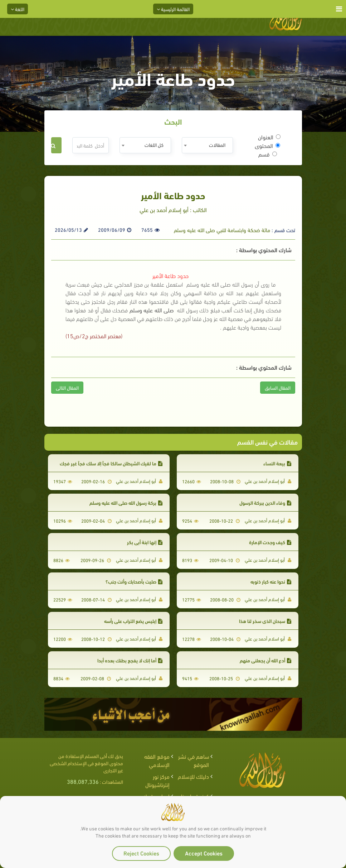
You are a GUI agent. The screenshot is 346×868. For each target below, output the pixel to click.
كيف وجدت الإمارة (270, 542)
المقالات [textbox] (217, 145)
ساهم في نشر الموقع (194, 760)
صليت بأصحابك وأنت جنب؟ (134, 581)
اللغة (18, 9)
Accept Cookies (204, 853)
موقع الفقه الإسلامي (157, 760)
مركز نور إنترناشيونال (157, 780)
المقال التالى (67, 387)
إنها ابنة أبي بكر (145, 542)
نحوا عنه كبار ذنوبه (271, 581)
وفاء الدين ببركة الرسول (265, 502)
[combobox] (207, 145)
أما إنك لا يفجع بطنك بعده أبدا (130, 660)
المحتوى (267, 145)
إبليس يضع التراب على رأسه (133, 621)
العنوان (269, 137)
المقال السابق (278, 387)
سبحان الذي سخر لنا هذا (265, 621)
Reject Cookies (141, 853)
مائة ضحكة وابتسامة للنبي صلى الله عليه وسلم (222, 230)
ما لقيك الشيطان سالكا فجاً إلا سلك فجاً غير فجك (111, 463)
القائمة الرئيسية (173, 9)
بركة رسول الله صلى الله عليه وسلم (126, 502)
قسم (268, 154)
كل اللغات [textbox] (154, 145)
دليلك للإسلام (193, 776)
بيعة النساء (277, 463)
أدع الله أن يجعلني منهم (265, 660)
